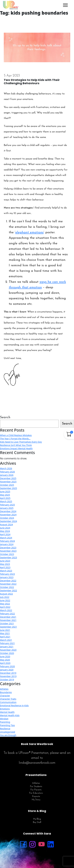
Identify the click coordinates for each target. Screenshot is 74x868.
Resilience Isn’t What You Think (16, 445)
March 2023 (6, 571)
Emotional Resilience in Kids (14, 705)
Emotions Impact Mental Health (16, 448)
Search (5, 417)
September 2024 (8, 521)
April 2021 (5, 637)
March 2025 (6, 501)
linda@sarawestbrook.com (37, 763)
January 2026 (7, 475)
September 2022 (8, 590)
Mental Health (7, 712)
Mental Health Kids (10, 715)
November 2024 (8, 515)
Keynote (36, 796)
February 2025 (7, 505)
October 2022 (7, 587)
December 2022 (8, 581)
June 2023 (5, 561)
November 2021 (8, 620)
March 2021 (6, 640)
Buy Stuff (37, 822)
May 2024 (5, 531)
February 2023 (7, 574)
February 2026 (7, 472)
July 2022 (5, 597)
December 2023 (8, 548)
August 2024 (6, 524)
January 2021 (7, 647)
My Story (36, 800)
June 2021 (5, 630)
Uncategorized (8, 732)
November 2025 (8, 482)
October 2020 (7, 653)
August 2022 (6, 594)
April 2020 (5, 663)
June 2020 (5, 656)
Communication (8, 702)
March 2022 (6, 610)
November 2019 (8, 676)
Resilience (5, 729)
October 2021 (7, 623)
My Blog (37, 819)
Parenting (5, 722)
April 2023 (5, 567)
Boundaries (6, 692)
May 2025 (5, 495)
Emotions (5, 709)
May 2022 (5, 604)
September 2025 (8, 488)
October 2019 (7, 680)
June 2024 (5, 528)
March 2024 (6, 538)
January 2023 (7, 577)
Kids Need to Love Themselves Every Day (21, 442)
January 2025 (7, 508)
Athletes (4, 689)
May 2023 (5, 564)
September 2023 (8, 557)
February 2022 (7, 614)
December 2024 (8, 511)
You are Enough (8, 735)
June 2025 (5, 492)
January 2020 (7, 670)
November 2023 (8, 551)
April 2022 (5, 607)
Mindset (4, 719)
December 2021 (8, 617)
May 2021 (5, 633)
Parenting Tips (7, 725)
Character (5, 696)
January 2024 (7, 544)
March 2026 (6, 468)
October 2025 (7, 485)
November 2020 (8, 650)
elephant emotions (29, 232)
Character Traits (8, 699)
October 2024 (7, 518)
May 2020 (5, 660)
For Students (36, 787)
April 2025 (5, 498)
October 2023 (7, 554)
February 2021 (7, 643)
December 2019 (8, 673)
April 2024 (5, 534)
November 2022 (8, 584)
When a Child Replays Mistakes (16, 435)
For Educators (36, 793)
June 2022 (5, 600)
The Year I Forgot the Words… (15, 439)
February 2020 (7, 666)
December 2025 (8, 478)
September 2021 (8, 627)
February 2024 (7, 541)
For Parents (36, 790)
